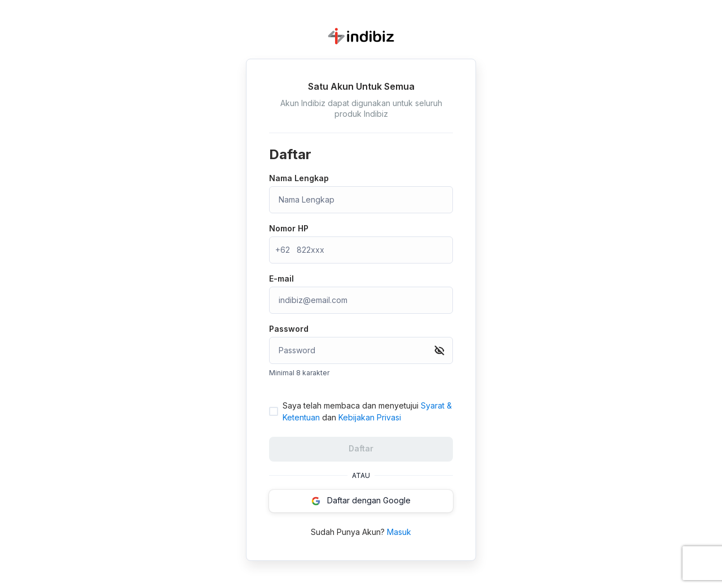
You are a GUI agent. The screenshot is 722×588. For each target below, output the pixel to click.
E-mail (281, 278)
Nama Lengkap (299, 178)
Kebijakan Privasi (370, 417)
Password (289, 329)
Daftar (361, 448)
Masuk (399, 532)
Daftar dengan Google (361, 500)
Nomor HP (289, 228)
